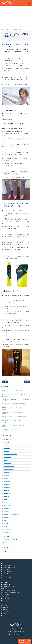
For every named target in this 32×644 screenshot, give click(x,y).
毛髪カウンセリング (8, 505)
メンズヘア (6, 487)
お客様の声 (5, 610)
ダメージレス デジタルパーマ (9, 587)
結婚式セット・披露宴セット (10, 514)
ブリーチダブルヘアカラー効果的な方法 (13, 391)
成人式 (5, 496)
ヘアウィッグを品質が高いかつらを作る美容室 (14, 404)
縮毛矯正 (6, 517)
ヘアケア (6, 478)
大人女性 (6, 493)
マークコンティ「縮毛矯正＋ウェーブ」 (11, 593)
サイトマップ (5, 616)
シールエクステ (6, 595)
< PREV (5, 382)
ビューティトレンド (7, 578)
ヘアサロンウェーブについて (9, 566)
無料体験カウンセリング (8, 585)
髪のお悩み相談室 (8, 532)
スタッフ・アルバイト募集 (10, 454)
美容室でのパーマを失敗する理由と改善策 (13, 412)
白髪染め (6, 511)
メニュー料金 (5, 583)
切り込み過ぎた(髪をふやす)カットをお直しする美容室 (16, 399)
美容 (5, 523)
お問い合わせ (5, 608)
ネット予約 (5, 606)
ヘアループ (5, 597)
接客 (5, 502)
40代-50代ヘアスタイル (9, 445)
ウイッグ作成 (5, 601)
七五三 (5, 490)
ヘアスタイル (7, 481)
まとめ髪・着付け (6, 599)
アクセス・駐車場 (6, 570)
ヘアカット (6, 472)
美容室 (5, 526)
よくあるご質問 (6, 612)
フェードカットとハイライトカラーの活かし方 (14, 395)
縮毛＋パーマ (7, 520)
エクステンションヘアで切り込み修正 (12, 421)
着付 (4, 542)
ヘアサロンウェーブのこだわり (9, 568)
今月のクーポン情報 (7, 572)
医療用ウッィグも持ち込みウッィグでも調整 (14, 425)
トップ (4, 563)
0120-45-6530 (25, 642)
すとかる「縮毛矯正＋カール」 (9, 591)
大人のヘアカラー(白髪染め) (10, 539)
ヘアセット (6, 484)
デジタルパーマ (7, 457)
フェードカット (7, 439)
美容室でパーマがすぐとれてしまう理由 (13, 408)
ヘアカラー (6, 475)
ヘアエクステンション (9, 466)
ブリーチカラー (7, 463)
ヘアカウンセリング (8, 469)
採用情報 (4, 614)
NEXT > (27, 382)
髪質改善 (4, 589)
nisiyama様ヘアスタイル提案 (10, 429)
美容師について (7, 529)
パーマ (5, 460)
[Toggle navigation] (29, 3)
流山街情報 (6, 508)
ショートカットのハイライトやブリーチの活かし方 (15, 416)
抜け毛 (5, 499)
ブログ (5, 442)
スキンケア (6, 451)
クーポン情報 (7, 448)
